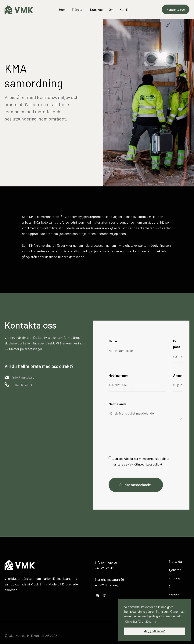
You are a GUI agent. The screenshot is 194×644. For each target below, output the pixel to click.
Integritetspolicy (149, 468)
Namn (113, 345)
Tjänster (78, 9)
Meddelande (118, 408)
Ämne (177, 379)
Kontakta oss (176, 9)
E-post (177, 348)
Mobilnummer (118, 379)
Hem (62, 9)
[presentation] (137, 441)
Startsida (175, 561)
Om (111, 9)
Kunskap (96, 9)
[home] (19, 9)
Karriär (125, 9)
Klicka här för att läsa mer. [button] (141, 621)
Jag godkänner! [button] (155, 631)
